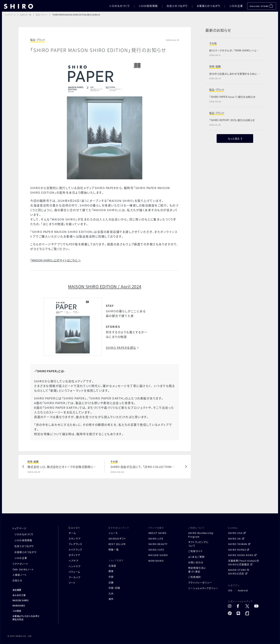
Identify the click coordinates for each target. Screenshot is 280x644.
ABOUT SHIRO (157, 533)
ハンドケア (75, 566)
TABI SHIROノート (23, 569)
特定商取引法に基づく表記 (197, 570)
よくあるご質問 (196, 557)
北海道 (112, 566)
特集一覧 (114, 550)
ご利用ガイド (195, 551)
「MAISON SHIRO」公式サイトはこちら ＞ (56, 260)
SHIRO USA (235, 533)
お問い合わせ (196, 562)
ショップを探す (116, 560)
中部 (111, 577)
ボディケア (74, 555)
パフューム (74, 572)
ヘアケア (73, 561)
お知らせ (17, 580)
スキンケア (75, 539)
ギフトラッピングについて (198, 544)
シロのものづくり (119, 6)
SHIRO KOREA (237, 550)
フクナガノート (20, 564)
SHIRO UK (235, 539)
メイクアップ (75, 550)
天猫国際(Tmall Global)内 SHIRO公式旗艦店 (244, 562)
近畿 (111, 582)
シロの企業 (236, 6)
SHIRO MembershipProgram (201, 535)
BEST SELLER (117, 544)
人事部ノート (20, 575)
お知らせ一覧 (26, 15)
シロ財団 (17, 611)
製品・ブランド (42, 15)
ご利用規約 (195, 577)
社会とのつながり (177, 6)
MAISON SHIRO (20, 600)
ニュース (113, 533)
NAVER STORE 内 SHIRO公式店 (239, 572)
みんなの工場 (19, 595)
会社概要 (17, 590)
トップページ (10, 15)
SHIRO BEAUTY (158, 544)
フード (72, 583)
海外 (111, 599)
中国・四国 (114, 588)
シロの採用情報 (148, 6)
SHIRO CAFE (156, 550)
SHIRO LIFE (156, 539)
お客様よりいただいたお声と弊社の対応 (26, 618)
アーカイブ (75, 577)
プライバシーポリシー (200, 583)
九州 (111, 593)
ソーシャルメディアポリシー (203, 588)
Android (243, 590)
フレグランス (75, 544)
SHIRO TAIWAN (238, 544)
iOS (230, 590)
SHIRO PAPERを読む (121, 348)
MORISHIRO (19, 606)
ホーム (72, 533)
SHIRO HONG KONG (241, 555)
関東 (111, 571)
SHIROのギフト (117, 539)
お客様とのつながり (209, 6)
